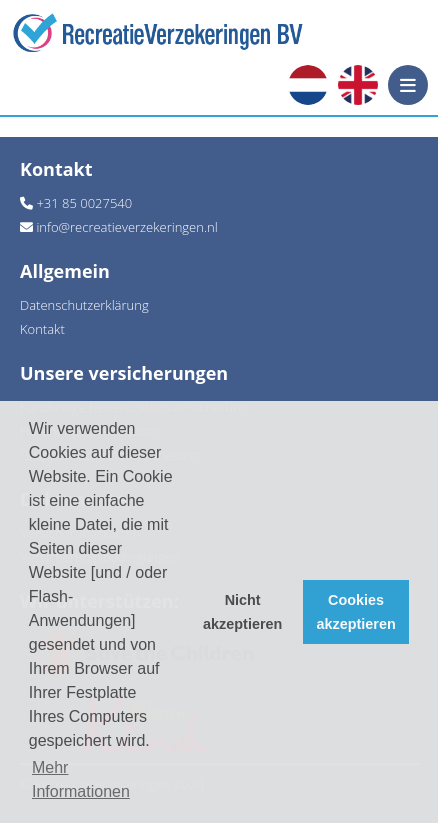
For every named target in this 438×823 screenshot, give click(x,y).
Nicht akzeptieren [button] (242, 612)
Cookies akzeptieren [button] (356, 612)
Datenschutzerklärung (84, 305)
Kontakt (42, 329)
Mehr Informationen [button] (81, 779)
